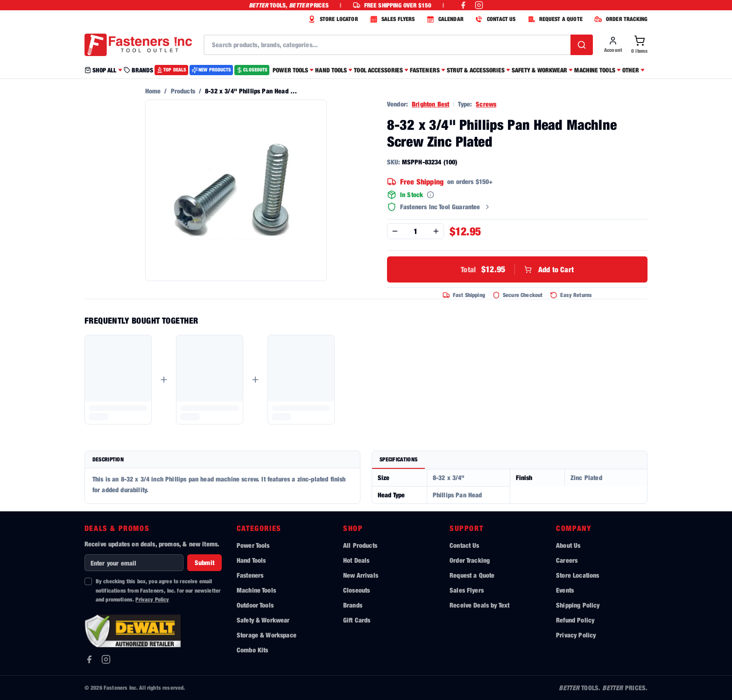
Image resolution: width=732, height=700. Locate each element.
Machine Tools (256, 590)
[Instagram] (106, 659)
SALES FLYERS (391, 19)
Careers (567, 560)
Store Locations (577, 575)
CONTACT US (494, 19)
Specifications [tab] (398, 459)
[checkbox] (88, 581)
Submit (204, 562)
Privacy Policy (152, 599)
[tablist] (510, 460)
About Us (568, 545)
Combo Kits (253, 650)
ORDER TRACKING (620, 19)
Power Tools (253, 545)
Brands (353, 605)
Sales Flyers (467, 590)
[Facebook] (89, 659)
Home (153, 91)
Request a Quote (472, 575)
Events (565, 590)
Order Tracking (470, 560)
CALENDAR (444, 19)
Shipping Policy (578, 605)
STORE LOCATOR (332, 19)
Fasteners (250, 575)
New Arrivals (361, 575)
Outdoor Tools (255, 605)
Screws (486, 104)
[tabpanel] (510, 486)
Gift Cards (357, 620)
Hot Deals (356, 560)
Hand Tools (251, 560)
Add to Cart (517, 269)
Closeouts (356, 590)
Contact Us (465, 545)
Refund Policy (575, 620)
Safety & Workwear (263, 620)
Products (183, 91)
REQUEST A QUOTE (554, 19)
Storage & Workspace (267, 635)
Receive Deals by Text (479, 605)
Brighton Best (430, 104)
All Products (360, 545)
